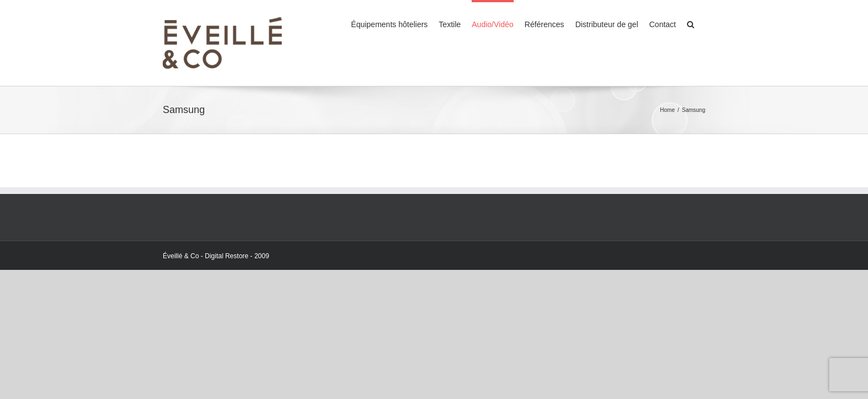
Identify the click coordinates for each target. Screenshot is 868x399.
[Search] (702, 23)
